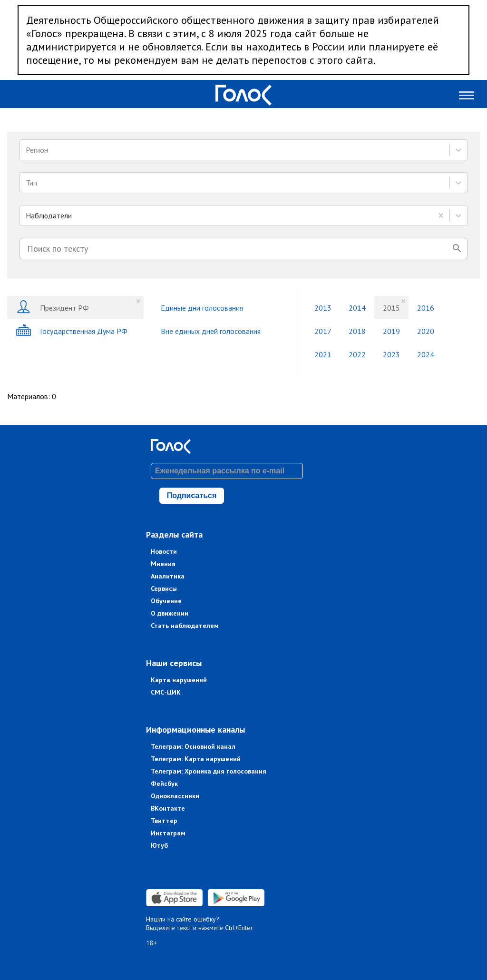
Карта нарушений (179, 680)
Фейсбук (164, 784)
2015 (391, 308)
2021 (323, 354)
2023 (391, 354)
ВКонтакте (168, 808)
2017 (323, 331)
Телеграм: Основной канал (193, 746)
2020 (426, 331)
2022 (357, 354)
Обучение (166, 601)
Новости (164, 551)
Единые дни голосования (202, 308)
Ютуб (159, 845)
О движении (170, 613)
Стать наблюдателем (185, 626)
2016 (426, 308)
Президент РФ (52, 308)
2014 (357, 308)
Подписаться (192, 495)
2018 (357, 331)
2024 (426, 354)
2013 (323, 308)
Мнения (163, 564)
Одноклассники (175, 796)
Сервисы (164, 588)
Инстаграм (168, 833)
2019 (391, 331)
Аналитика (168, 576)
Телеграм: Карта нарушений (196, 759)
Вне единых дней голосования (211, 331)
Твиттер (164, 821)
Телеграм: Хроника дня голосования (209, 771)
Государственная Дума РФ (72, 331)
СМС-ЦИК (166, 692)
